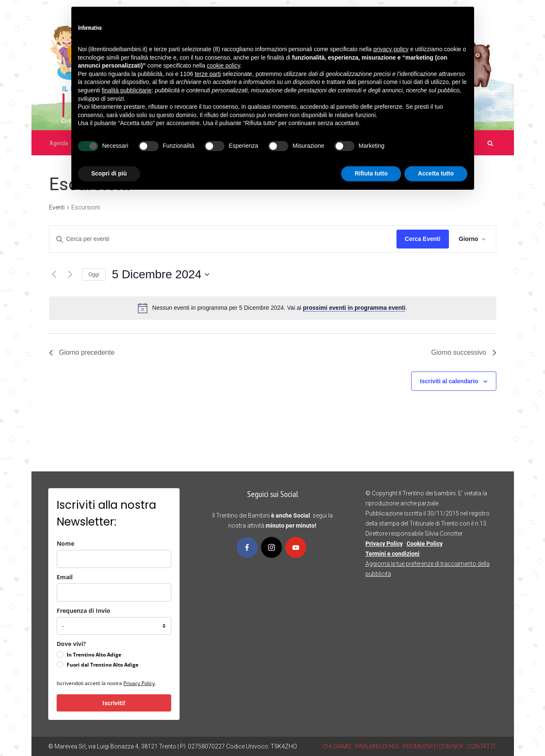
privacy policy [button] (391, 49)
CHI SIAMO (337, 746)
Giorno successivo (464, 352)
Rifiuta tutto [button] (371, 173)
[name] (114, 559)
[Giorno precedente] (54, 275)
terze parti (208, 74)
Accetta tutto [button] (436, 173)
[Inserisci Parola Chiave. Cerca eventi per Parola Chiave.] (223, 239)
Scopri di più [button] (109, 173)
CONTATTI (481, 746)
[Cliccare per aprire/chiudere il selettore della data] (161, 275)
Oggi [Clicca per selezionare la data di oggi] (94, 275)
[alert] (280, 308)
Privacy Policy (139, 683)
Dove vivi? (71, 644)
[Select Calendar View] (472, 239)
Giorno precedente (82, 352)
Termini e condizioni (392, 554)
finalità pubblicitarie (126, 90)
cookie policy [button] (223, 65)
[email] (114, 593)
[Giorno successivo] (70, 275)
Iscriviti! (114, 703)
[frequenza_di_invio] (114, 626)
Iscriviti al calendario (449, 381)
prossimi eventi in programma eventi (354, 308)
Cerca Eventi (423, 239)
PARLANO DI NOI (377, 746)
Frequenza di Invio (83, 611)
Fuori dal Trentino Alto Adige (103, 665)
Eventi (57, 207)
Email (65, 577)
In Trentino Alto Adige (94, 655)
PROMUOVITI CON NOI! (433, 746)
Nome (65, 543)
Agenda (59, 143)
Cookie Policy (425, 544)
